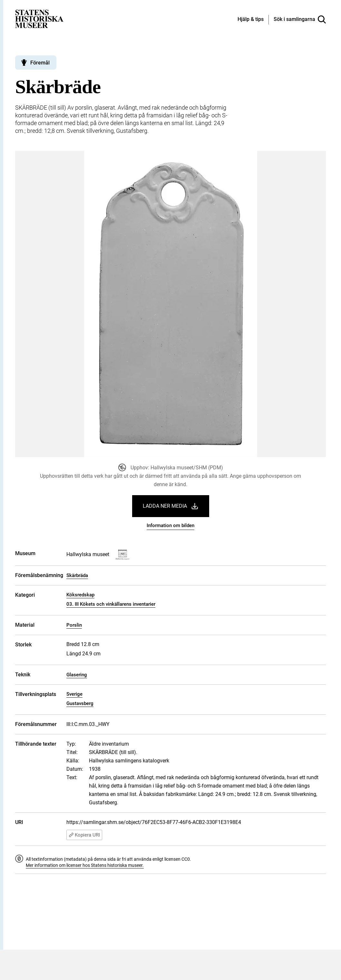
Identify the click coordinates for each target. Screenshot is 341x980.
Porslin (74, 625)
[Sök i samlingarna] (300, 20)
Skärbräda (77, 575)
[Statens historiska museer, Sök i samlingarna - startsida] (39, 19)
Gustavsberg (80, 703)
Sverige (74, 694)
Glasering (77, 675)
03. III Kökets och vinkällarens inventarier (111, 604)
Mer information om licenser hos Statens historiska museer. (85, 865)
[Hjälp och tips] (251, 20)
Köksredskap (80, 595)
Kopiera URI (84, 835)
